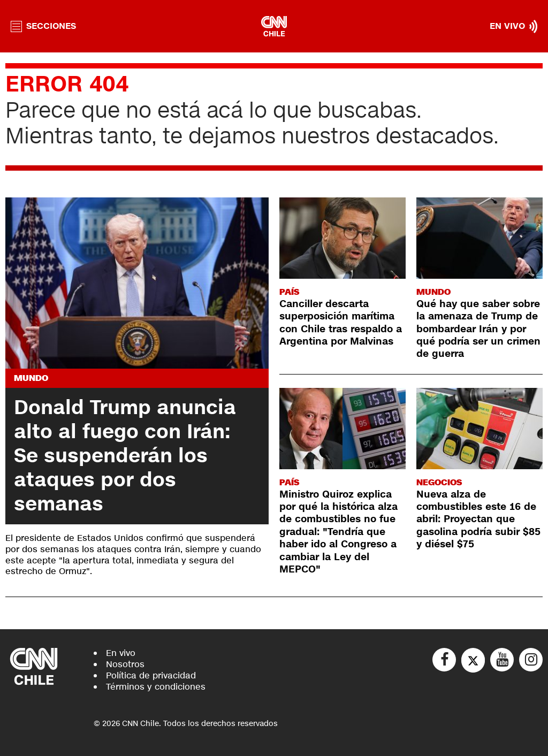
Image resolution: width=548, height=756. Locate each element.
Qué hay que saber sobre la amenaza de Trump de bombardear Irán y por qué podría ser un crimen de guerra (478, 329)
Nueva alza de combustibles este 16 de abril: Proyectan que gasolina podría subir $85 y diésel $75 (478, 520)
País (289, 292)
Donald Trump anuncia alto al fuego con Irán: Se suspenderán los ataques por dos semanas (125, 456)
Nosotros (125, 664)
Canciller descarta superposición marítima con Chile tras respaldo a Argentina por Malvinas (341, 323)
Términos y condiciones (156, 687)
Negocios (439, 482)
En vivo (121, 653)
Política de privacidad (151, 675)
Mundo (31, 378)
